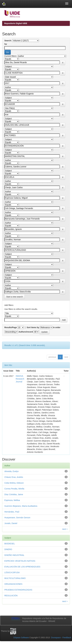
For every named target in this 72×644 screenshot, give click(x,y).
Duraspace (56, 638)
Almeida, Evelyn (11, 471)
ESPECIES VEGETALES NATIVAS (20, 561)
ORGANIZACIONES (13, 584)
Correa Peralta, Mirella (14, 489)
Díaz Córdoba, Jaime (14, 494)
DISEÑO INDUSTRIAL (14, 555)
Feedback (67, 638)
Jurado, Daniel (11, 523)
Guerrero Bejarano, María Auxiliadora (21, 506)
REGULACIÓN (11, 596)
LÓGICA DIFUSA (12, 572)
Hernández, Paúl (12, 512)
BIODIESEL (10, 544)
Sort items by (33, 327)
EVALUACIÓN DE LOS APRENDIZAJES (22, 567)
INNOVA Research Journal (20, 379)
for (6, 44)
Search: (8, 41)
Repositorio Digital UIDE (16, 23)
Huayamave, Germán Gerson (17, 518)
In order (57, 327)
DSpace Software (21, 638)
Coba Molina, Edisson (14, 483)
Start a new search (15, 297)
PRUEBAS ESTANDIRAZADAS (18, 590)
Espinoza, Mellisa (12, 500)
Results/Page (11, 327)
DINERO (8, 549)
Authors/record (26, 332)
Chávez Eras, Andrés (14, 477)
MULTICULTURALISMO (15, 578)
